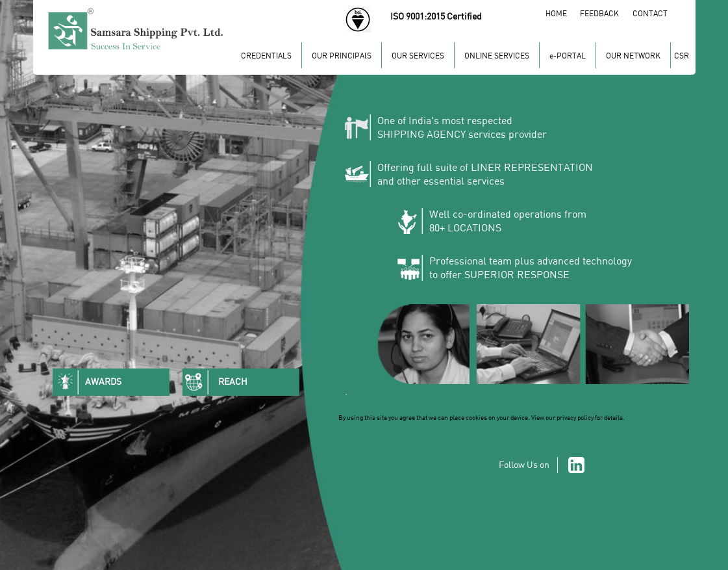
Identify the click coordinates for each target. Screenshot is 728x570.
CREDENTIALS (266, 56)
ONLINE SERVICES (497, 56)
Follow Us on (542, 464)
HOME (562, 13)
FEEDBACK (606, 13)
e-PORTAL (568, 56)
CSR (682, 56)
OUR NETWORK (633, 56)
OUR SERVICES (418, 56)
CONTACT (651, 13)
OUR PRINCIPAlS (342, 56)
